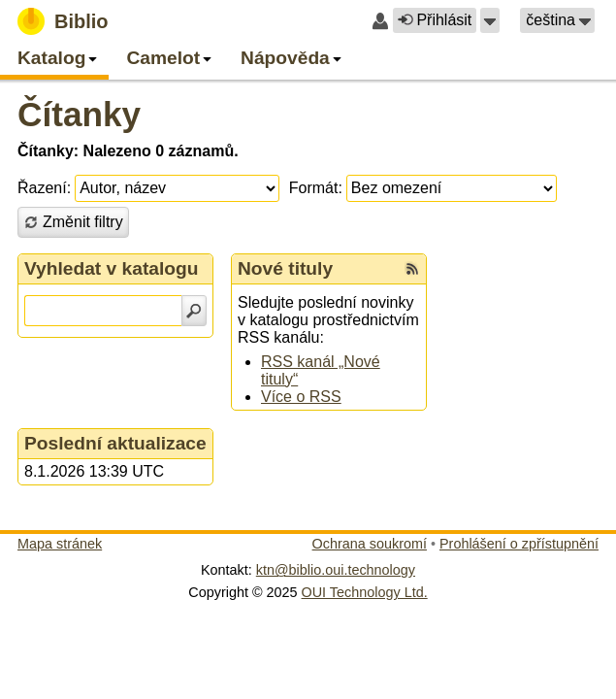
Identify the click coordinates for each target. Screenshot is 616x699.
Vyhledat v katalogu (112, 268)
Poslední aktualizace (115, 443)
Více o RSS (301, 397)
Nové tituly (285, 268)
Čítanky (79, 114)
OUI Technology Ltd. (365, 592)
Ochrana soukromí (370, 544)
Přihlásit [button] (435, 20)
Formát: (316, 188)
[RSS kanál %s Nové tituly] (412, 269)
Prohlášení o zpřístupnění (519, 544)
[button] (490, 20)
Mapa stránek (60, 544)
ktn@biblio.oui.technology (336, 570)
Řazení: (44, 188)
